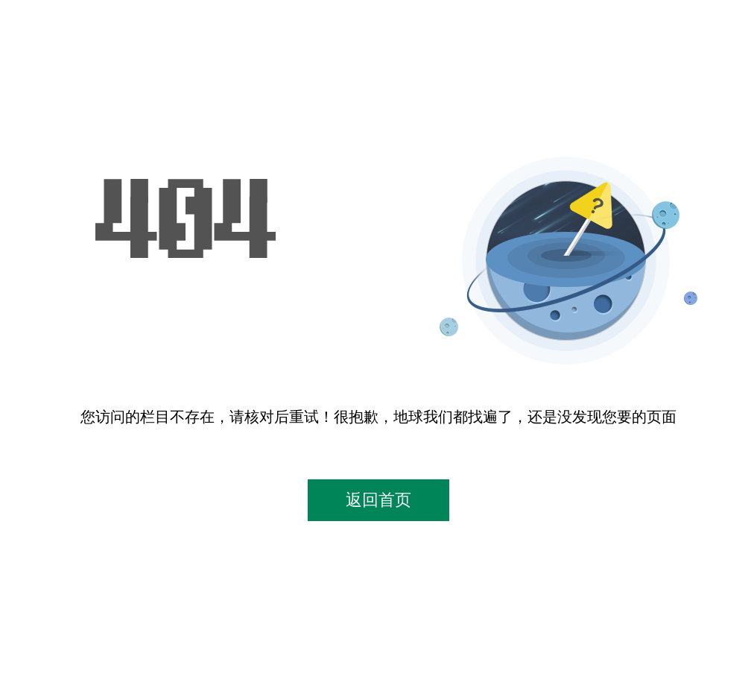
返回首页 (378, 500)
